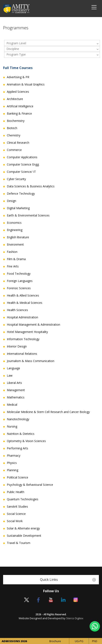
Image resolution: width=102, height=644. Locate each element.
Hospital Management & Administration (33, 325)
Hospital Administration (22, 317)
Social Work (15, 521)
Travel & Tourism (19, 543)
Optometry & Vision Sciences (26, 441)
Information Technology (23, 339)
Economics (14, 223)
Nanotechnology (18, 419)
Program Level (16, 43)
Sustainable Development (24, 536)
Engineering (15, 230)
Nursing (12, 426)
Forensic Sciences (19, 288)
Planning (13, 470)
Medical (12, 405)
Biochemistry (16, 121)
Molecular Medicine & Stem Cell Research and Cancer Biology (48, 412)
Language (13, 368)
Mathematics (16, 397)
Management (16, 390)
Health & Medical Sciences (25, 303)
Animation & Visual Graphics (26, 84)
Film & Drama (16, 259)
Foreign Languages (20, 281)
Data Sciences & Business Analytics (31, 186)
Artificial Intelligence (20, 106)
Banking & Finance (19, 114)
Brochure (55, 641)
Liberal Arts (14, 383)
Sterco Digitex (75, 618)
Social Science (16, 514)
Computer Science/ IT (21, 172)
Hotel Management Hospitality (27, 332)
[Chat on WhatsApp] (95, 626)
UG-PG (79, 641)
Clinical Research (18, 143)
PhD (95, 641)
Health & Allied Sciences (23, 295)
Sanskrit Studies (17, 507)
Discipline (13, 49)
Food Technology (19, 274)
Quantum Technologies (23, 499)
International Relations (22, 354)
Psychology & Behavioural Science (30, 485)
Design (12, 201)
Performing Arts (18, 448)
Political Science (18, 477)
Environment (15, 245)
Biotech (12, 128)
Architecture (15, 99)
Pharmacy (14, 456)
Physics (12, 463)
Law (10, 376)
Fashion (12, 252)
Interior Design (17, 346)
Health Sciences (17, 310)
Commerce (14, 150)
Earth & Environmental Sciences (28, 215)
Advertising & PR (18, 77)
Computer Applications (22, 157)
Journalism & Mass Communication (31, 361)
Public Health (16, 492)
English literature (18, 237)
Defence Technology (21, 194)
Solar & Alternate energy (23, 528)
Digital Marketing (18, 208)
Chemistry (14, 135)
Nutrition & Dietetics (21, 434)
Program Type (16, 54)
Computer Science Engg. (23, 164)
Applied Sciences (18, 92)
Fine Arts (13, 266)
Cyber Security (16, 179)
